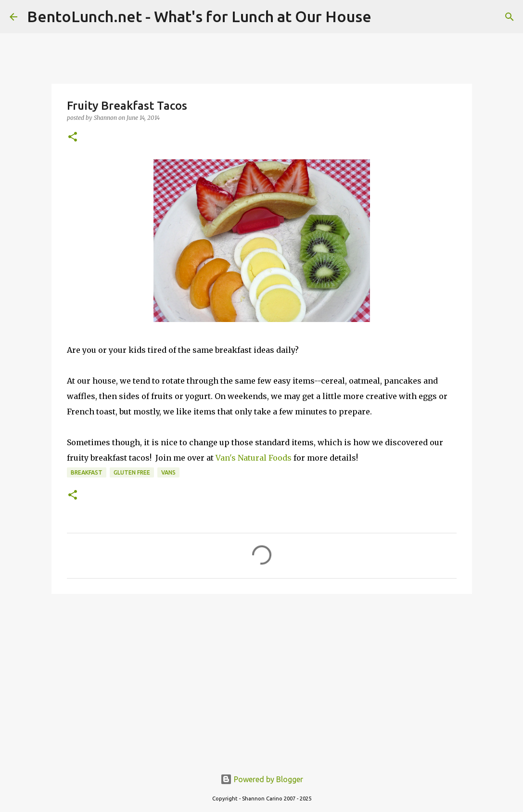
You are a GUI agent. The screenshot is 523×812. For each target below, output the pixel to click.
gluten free (132, 472)
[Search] (510, 17)
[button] (73, 137)
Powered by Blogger (262, 779)
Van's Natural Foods (254, 458)
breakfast (87, 472)
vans (168, 472)
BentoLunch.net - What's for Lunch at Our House (199, 16)
